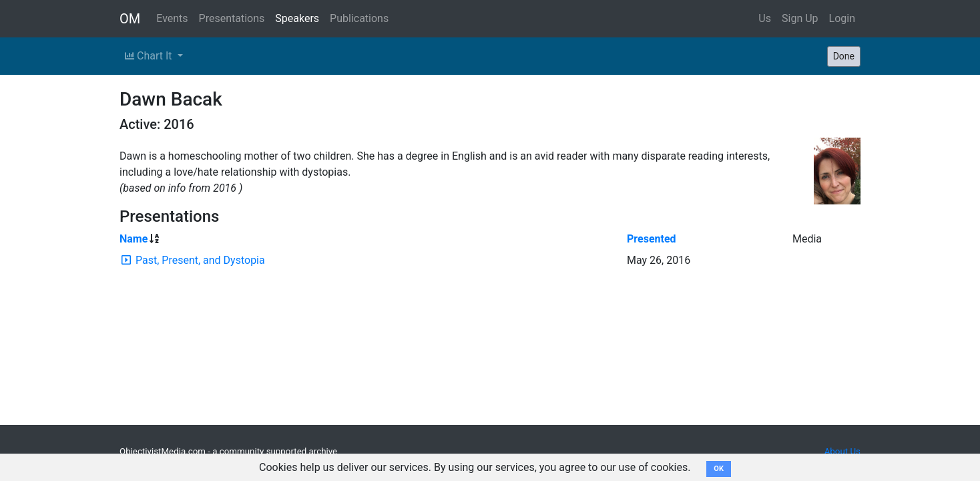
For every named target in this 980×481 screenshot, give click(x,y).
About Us (842, 451)
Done (844, 56)
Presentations (232, 18)
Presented (652, 239)
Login (842, 18)
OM (130, 19)
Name (134, 239)
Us (765, 18)
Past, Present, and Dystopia (200, 260)
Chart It (150, 56)
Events (172, 18)
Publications (359, 18)
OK (719, 469)
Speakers (297, 18)
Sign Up (800, 18)
